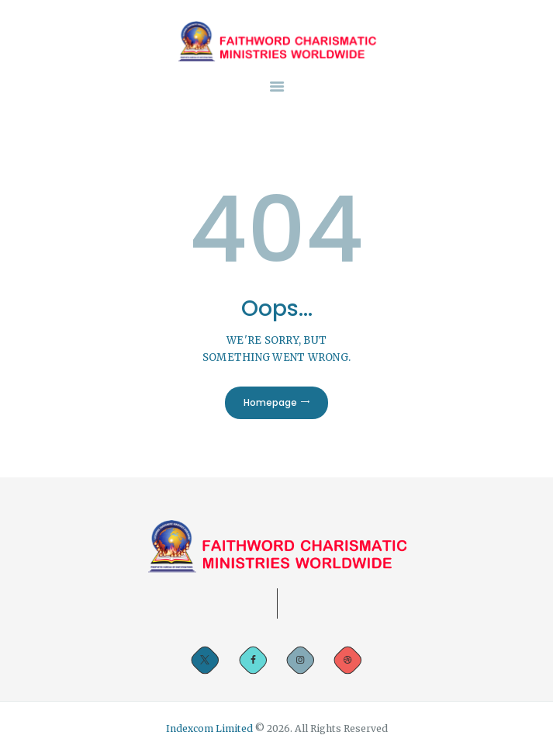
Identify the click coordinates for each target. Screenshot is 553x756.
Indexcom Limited (211, 728)
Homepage (270, 402)
